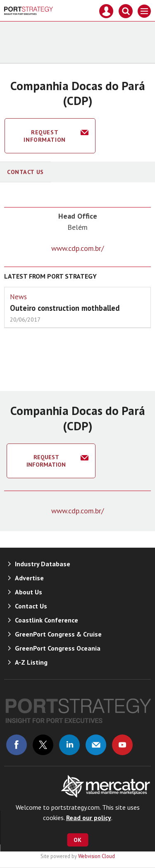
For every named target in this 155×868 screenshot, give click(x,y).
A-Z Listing (31, 662)
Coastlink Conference (46, 620)
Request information (44, 136)
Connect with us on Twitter (43, 745)
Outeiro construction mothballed (65, 308)
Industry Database (43, 564)
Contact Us (25, 172)
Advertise (29, 578)
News (18, 297)
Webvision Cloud (97, 856)
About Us (29, 592)
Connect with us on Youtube (122, 745)
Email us (96, 745)
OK (77, 840)
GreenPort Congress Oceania (58, 648)
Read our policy (89, 818)
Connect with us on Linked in (69, 745)
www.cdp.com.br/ (77, 248)
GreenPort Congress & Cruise (58, 634)
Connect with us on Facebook (17, 745)
